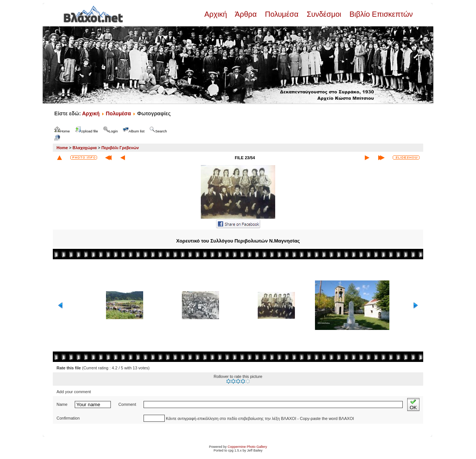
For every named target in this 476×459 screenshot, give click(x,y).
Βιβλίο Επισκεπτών (380, 14)
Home (62, 148)
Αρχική (216, 14)
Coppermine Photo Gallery (247, 447)
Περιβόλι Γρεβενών (120, 148)
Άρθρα (246, 14)
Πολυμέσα (282, 14)
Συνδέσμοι (324, 14)
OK (413, 405)
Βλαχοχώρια (85, 148)
